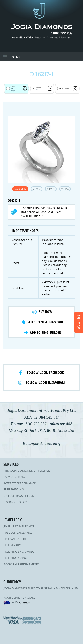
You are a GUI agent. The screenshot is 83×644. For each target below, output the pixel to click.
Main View (20, 189)
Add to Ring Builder (45, 333)
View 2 (37, 189)
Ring (12, 88)
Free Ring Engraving (19, 552)
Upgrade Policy (15, 502)
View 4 (65, 189)
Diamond (39, 90)
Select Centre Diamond (45, 322)
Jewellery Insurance (19, 526)
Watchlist (78, 322)
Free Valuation (15, 539)
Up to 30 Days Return (19, 496)
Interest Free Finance (19, 483)
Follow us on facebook (45, 373)
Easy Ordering (14, 477)
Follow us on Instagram (45, 383)
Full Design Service (18, 533)
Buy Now (45, 312)
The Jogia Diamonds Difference (27, 471)
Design (13, 91)
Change (25, 602)
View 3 (51, 189)
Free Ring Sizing (15, 558)
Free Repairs (12, 545)
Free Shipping (14, 489)
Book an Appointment (21, 564)
